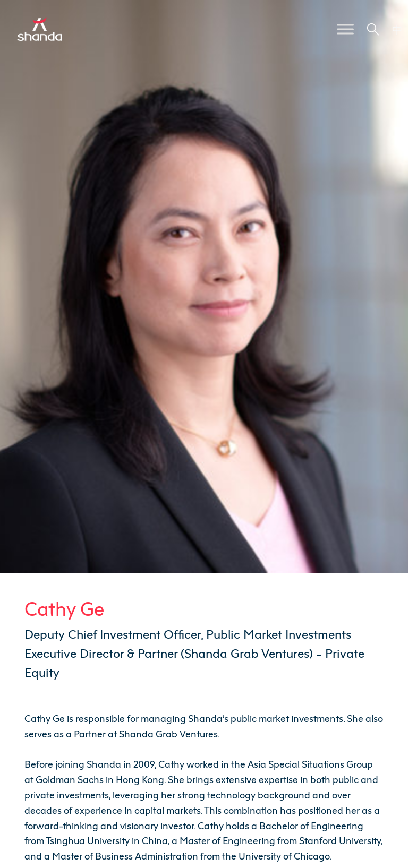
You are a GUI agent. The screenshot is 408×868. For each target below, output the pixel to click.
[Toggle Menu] (345, 29)
